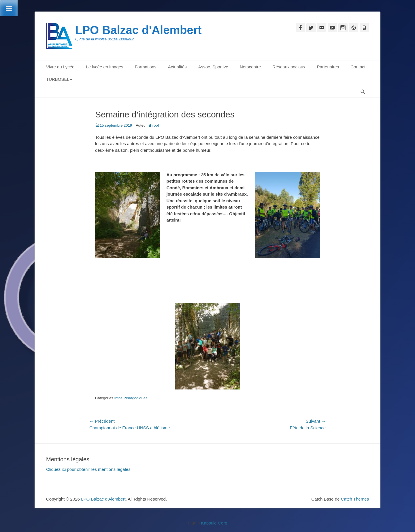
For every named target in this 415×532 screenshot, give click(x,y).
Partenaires (328, 67)
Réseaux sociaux (289, 67)
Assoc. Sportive (213, 67)
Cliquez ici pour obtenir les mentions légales (88, 469)
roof (156, 125)
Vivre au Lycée (60, 67)
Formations (146, 67)
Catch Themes (355, 499)
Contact (358, 67)
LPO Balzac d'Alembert (138, 30)
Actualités (177, 67)
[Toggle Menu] (9, 8)
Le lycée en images (104, 67)
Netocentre (250, 67)
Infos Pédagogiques (131, 398)
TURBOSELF (59, 79)
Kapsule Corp (214, 523)
